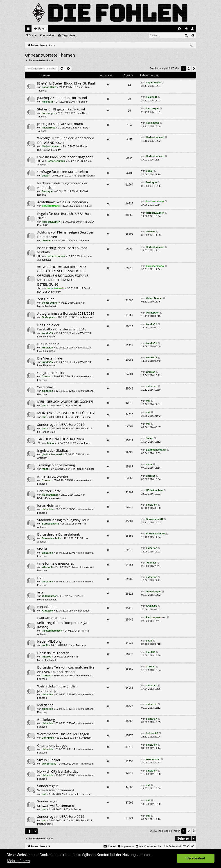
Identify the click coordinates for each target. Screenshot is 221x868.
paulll (45, 645)
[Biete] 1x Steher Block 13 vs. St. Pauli (66, 83)
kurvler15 (47, 333)
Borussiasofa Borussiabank (58, 534)
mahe (45, 469)
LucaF (45, 176)
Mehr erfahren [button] (19, 861)
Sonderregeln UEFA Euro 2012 (61, 816)
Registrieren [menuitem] (194, 30)
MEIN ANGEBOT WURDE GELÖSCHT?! (66, 413)
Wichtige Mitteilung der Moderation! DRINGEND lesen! (65, 140)
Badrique (47, 191)
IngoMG (46, 657)
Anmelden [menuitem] (187, 30)
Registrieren (69, 35)
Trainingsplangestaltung (56, 465)
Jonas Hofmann (49, 505)
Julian (50, 443)
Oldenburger (49, 596)
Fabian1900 (49, 128)
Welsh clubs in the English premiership (57, 688)
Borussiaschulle (51, 538)
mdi (44, 405)
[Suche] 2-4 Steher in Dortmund (62, 98)
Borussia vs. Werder (53, 476)
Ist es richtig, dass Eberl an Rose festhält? (62, 250)
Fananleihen (47, 607)
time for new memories (55, 563)
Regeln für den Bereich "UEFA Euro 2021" (64, 216)
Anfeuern (42, 165)
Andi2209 (47, 611)
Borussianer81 (50, 524)
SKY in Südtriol (48, 760)
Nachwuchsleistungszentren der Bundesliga (62, 185)
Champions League (52, 745)
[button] (194, 69)
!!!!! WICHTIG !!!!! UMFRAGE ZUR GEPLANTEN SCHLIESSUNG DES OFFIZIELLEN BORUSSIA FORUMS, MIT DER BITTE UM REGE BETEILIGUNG (63, 275)
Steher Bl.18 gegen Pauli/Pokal (61, 109)
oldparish (47, 391)
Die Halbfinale (48, 344)
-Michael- (47, 567)
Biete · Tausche (82, 417)
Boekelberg (46, 719)
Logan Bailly (49, 87)
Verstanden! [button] (196, 858)
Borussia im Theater (53, 653)
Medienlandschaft (47, 306)
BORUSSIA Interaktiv (49, 150)
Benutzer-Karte (49, 491)
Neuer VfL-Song (49, 641)
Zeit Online (46, 299)
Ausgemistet (44, 260)
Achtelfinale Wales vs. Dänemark (63, 202)
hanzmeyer (48, 113)
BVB (40, 578)
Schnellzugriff (29, 30)
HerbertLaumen (51, 146)
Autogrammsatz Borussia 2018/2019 (66, 313)
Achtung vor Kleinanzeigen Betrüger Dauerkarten (65, 234)
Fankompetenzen (52, 631)
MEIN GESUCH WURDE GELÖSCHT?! (65, 401)
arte (40, 592)
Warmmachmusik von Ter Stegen (63, 734)
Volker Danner (50, 303)
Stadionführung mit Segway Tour (63, 520)
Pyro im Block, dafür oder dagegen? (65, 157)
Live (89, 206)
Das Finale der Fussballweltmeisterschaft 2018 (62, 327)
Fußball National (86, 176)
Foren (42, 29)
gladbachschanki (52, 454)
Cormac (46, 376)
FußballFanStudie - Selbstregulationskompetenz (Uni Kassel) (63, 622)
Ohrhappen (48, 317)
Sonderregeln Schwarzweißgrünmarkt (56, 788)
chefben (47, 240)
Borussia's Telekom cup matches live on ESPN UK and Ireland (66, 669)
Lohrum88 (48, 738)
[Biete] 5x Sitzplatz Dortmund (60, 124)
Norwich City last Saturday (58, 771)
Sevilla (42, 549)
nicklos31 (47, 102)
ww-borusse (49, 764)
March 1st (45, 705)
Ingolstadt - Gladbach (54, 450)
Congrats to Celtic (51, 373)
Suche (33, 35)
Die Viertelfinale (50, 358)
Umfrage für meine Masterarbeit (63, 172)
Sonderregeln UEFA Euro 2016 (61, 424)
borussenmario (51, 206)
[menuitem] (179, 29)
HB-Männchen (50, 495)
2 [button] (189, 68)
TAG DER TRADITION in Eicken (61, 439)
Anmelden (49, 35)
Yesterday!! (46, 387)
